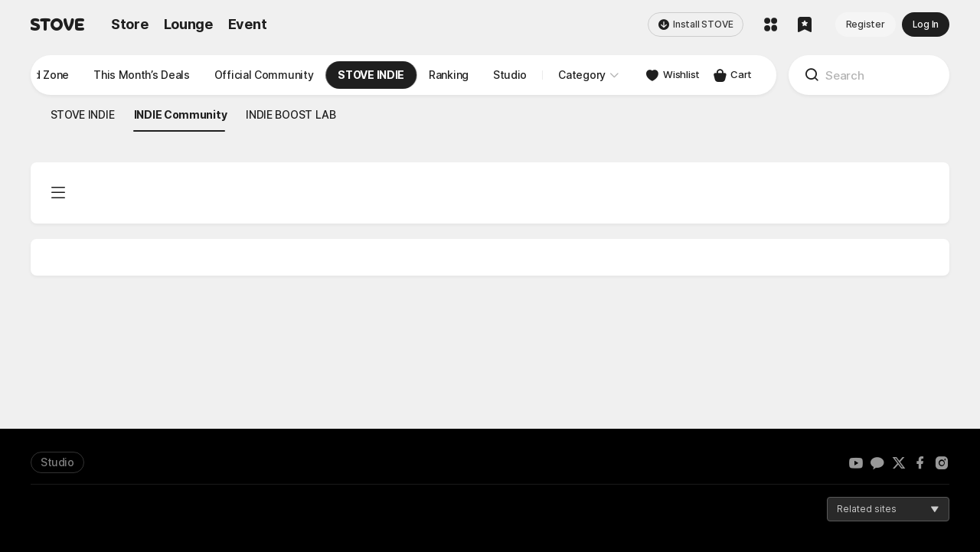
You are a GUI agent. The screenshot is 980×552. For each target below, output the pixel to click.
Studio (57, 462)
